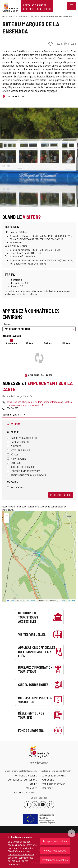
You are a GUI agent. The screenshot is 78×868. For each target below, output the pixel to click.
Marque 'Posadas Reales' (22, 438)
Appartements (17, 459)
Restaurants (16, 487)
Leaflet (11, 601)
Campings (14, 463)
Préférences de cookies (55, 860)
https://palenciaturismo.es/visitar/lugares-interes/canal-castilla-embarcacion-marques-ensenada (40, 403)
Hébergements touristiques (24, 471)
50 (48, 343)
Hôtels (13, 454)
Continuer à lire (15, 96)
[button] (7, 516)
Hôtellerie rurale (19, 450)
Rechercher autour (61, 495)
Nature (12, 16)
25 (30, 343)
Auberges (14, 446)
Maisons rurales (18, 442)
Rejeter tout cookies (55, 850)
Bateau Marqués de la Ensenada (57, 16)
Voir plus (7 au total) (41, 375)
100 (66, 343)
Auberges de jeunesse (21, 467)
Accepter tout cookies (55, 841)
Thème (6, 324)
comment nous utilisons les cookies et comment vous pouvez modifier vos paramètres (21, 859)
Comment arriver (13, 415)
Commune (11, 343)
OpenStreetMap (30, 601)
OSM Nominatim (68, 601)
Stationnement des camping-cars (27, 475)
